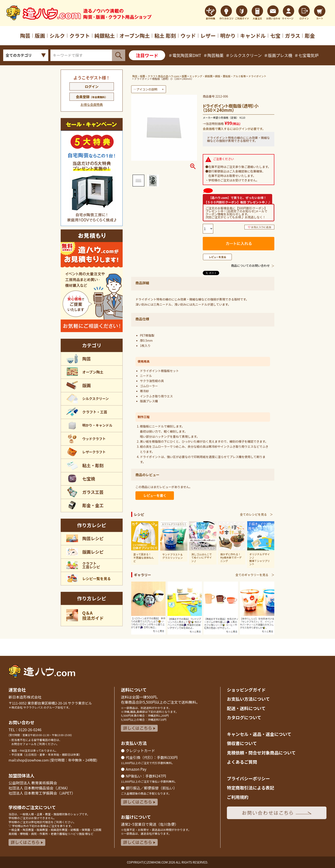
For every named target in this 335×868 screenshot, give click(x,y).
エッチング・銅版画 (201, 76)
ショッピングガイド (246, 690)
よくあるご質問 (242, 762)
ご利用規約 (238, 797)
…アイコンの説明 (145, 89)
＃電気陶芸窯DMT (185, 55)
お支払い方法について (248, 699)
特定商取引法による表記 (251, 788)
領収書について (242, 743)
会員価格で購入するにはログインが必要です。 (234, 129)
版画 (184, 76)
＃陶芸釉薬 (213, 55)
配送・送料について (246, 708)
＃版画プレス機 (278, 55)
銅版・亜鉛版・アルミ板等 (231, 76)
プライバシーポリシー (248, 778)
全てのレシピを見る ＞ (256, 514)
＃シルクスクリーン (244, 55)
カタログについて (244, 717)
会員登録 (92, 97)
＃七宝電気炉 (307, 55)
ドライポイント (257, 76)
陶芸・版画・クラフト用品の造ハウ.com (156, 76)
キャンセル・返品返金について (259, 734)
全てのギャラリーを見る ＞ (255, 575)
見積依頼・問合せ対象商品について (261, 753)
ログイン (92, 86)
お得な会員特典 (92, 104)
